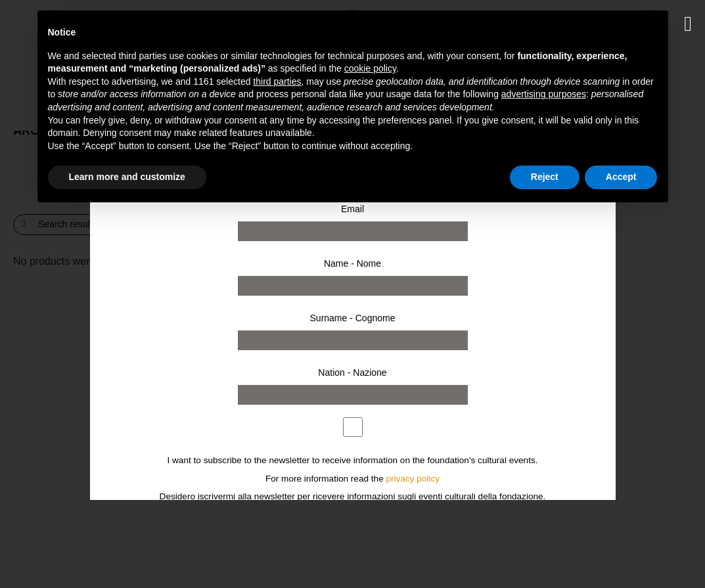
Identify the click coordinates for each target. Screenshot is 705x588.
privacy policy (413, 479)
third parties (277, 81)
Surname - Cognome (353, 318)
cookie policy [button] (370, 68)
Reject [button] (545, 177)
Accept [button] (621, 177)
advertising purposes (544, 94)
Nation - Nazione (352, 373)
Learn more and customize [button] (127, 177)
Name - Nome (352, 263)
